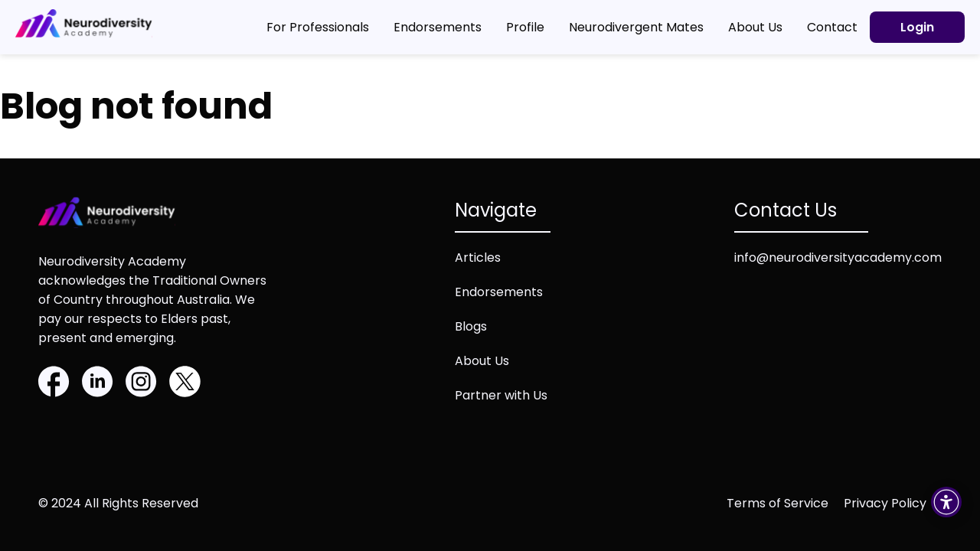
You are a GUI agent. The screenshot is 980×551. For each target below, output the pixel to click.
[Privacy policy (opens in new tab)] (893, 503)
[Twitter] (185, 384)
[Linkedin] (98, 384)
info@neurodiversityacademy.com (838, 258)
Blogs (471, 326)
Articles (478, 258)
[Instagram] (141, 384)
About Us (482, 361)
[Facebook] (54, 384)
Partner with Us (501, 395)
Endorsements (499, 292)
